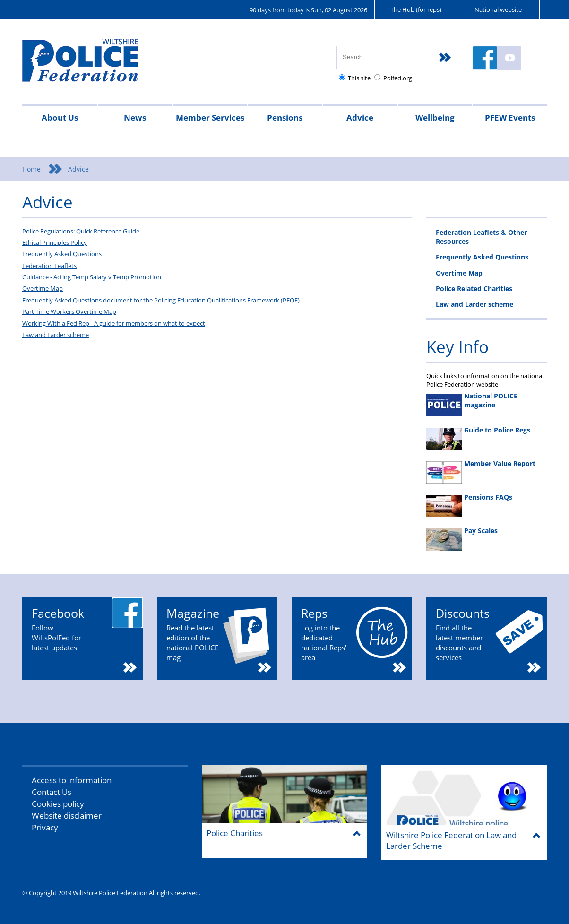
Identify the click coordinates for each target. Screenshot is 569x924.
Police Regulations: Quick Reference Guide (81, 231)
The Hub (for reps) (416, 9)
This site (359, 78)
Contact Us (52, 792)
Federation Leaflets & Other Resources (481, 237)
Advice (360, 117)
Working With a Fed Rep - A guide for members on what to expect (114, 323)
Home (31, 169)
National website (498, 9)
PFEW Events (510, 117)
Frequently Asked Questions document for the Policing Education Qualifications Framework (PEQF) (161, 300)
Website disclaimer (67, 816)
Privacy (45, 827)
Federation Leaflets (49, 266)
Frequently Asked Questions (62, 254)
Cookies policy (58, 804)
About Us (60, 117)
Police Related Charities (474, 289)
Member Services (210, 117)
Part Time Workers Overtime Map (69, 311)
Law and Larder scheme (56, 335)
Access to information (72, 780)
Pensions (285, 117)
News (135, 117)
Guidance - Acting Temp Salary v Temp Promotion (92, 277)
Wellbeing (435, 117)
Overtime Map (43, 288)
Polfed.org (398, 78)
